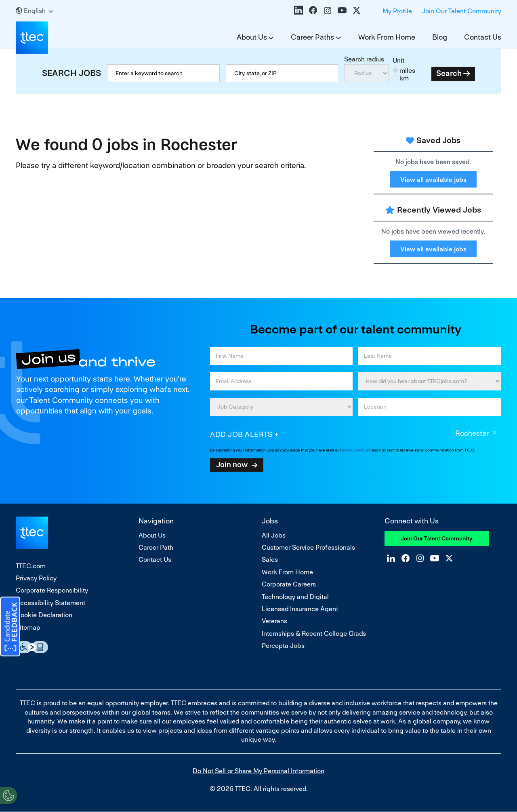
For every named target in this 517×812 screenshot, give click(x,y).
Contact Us (483, 37)
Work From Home (387, 37)
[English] (35, 11)
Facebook (313, 10)
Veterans (274, 621)
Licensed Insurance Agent (300, 609)
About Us (252, 37)
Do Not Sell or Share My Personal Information (258, 771)
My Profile (397, 11)
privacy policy (354, 450)
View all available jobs (433, 180)
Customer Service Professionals (308, 547)
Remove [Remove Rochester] (495, 434)
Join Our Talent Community (461, 11)
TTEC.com (31, 566)
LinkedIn (298, 10)
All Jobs (274, 535)
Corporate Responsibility (52, 590)
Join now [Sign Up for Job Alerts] (232, 464)
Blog (440, 37)
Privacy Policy (36, 578)
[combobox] (282, 73)
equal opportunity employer (127, 703)
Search (449, 73)
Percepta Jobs (283, 646)
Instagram (328, 10)
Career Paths (312, 37)
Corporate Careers (289, 584)
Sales (270, 560)
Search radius (364, 59)
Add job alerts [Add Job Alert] (241, 434)
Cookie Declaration (44, 615)
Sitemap (28, 627)
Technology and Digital (295, 597)
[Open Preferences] (8, 795)
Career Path (156, 547)
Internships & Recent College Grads (314, 634)
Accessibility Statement (50, 603)
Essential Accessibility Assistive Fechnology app (32, 647)
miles (407, 71)
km (404, 78)
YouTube (342, 10)
